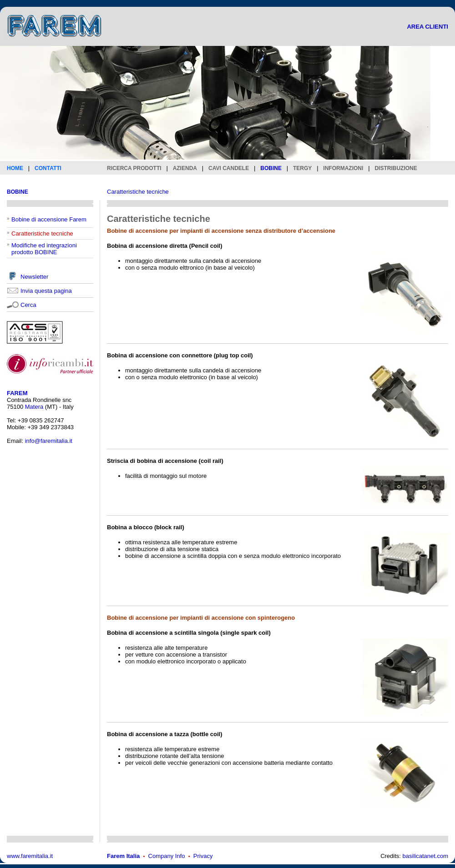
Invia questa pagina (46, 291)
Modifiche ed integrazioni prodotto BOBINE (44, 249)
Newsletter (34, 277)
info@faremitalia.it (49, 441)
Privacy (203, 856)
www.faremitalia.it (30, 856)
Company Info (167, 856)
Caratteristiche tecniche (138, 192)
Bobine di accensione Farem (49, 219)
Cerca (28, 305)
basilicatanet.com (425, 856)
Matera (34, 407)
